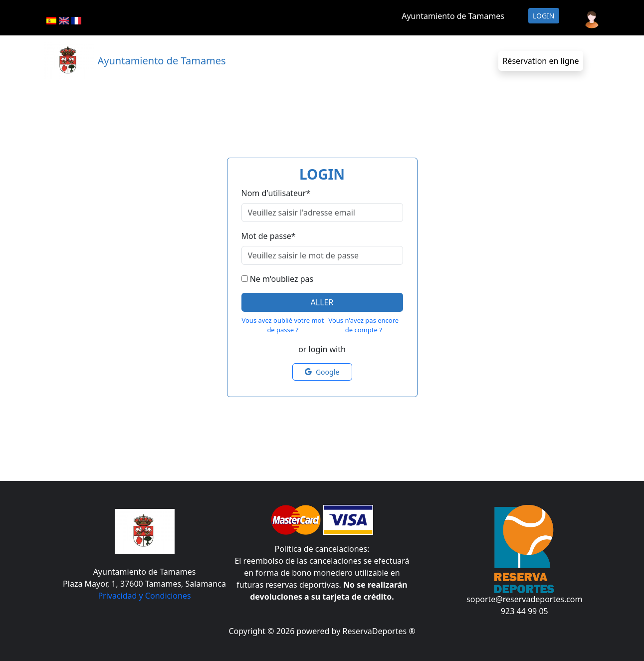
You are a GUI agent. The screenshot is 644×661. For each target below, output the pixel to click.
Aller (322, 302)
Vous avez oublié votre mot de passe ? (283, 325)
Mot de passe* (269, 236)
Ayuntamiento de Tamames (453, 16)
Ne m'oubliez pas (282, 279)
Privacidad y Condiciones (144, 596)
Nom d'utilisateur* (276, 193)
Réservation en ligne (540, 61)
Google (322, 372)
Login (544, 16)
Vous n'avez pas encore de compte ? (363, 325)
